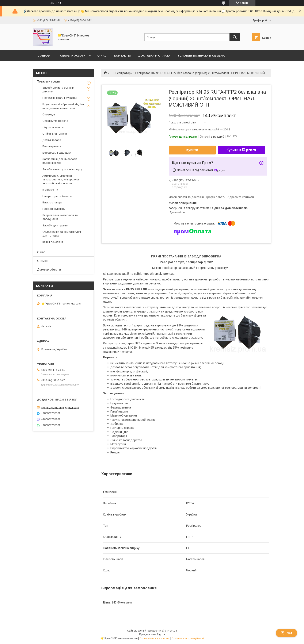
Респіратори (124, 73)
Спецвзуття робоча (55, 121)
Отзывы (43, 261)
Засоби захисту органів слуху (62, 169)
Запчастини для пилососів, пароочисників (60, 161)
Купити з (241, 150)
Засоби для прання (55, 225)
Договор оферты (49, 269)
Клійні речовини (53, 242)
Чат (286, 633)
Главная (43, 56)
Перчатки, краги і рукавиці (60, 98)
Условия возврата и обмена (201, 56)
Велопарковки (52, 146)
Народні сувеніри (54, 209)
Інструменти (50, 190)
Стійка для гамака (55, 134)
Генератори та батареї (58, 196)
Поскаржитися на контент (155, 638)
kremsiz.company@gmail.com (60, 407)
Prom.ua (172, 631)
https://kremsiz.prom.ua (159, 274)
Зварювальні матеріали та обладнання (60, 217)
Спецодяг (49, 114)
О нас (102, 56)
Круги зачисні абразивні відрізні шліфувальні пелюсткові (63, 106)
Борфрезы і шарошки (57, 153)
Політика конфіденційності (188, 638)
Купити (192, 150)
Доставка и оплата (154, 56)
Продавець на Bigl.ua (152, 635)
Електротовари (52, 202)
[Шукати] (235, 37)
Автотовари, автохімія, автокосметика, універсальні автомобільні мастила (61, 179)
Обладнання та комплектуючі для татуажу (62, 234)
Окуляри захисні (53, 127)
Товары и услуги (72, 56)
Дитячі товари (52, 140)
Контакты (122, 56)
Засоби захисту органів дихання (58, 90)
